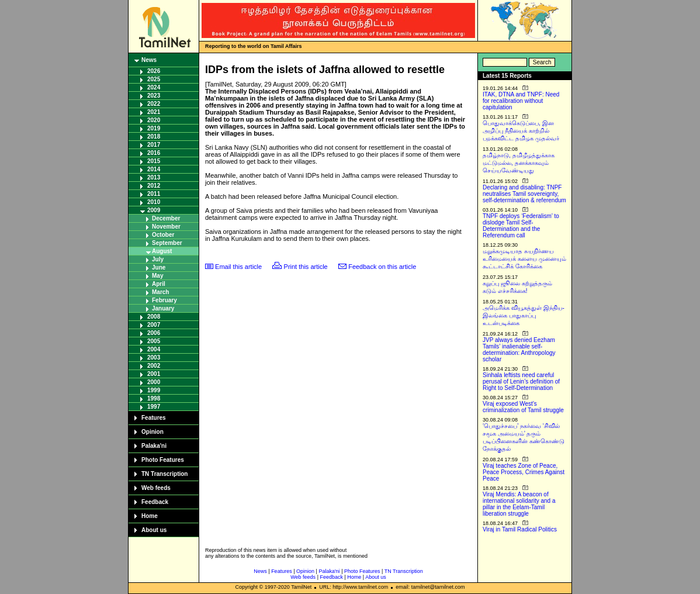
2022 (154, 104)
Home (150, 516)
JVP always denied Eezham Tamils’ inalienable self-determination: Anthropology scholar (519, 350)
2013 (154, 177)
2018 (154, 137)
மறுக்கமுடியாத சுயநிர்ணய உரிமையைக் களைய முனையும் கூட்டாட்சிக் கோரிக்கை (524, 259)
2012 (154, 186)
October (163, 235)
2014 (154, 169)
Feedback (155, 502)
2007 (154, 325)
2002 (154, 366)
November (166, 227)
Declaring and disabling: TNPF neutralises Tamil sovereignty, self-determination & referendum (524, 194)
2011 (154, 194)
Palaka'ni (154, 446)
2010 (154, 202)
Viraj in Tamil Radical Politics (520, 529)
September (167, 243)
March (160, 292)
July (158, 259)
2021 (154, 112)
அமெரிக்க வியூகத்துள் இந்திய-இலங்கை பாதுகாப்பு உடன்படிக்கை (524, 315)
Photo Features (163, 460)
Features (154, 418)
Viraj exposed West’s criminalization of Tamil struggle (523, 407)
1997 (154, 407)
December (166, 218)
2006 (154, 333)
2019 (154, 128)
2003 (154, 358)
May (157, 276)
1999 (154, 390)
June (159, 267)
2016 (154, 153)
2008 (154, 317)
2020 (154, 120)
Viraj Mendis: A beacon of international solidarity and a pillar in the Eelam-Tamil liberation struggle (519, 504)
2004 (154, 349)
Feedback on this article (382, 267)
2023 (154, 96)
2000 (154, 382)
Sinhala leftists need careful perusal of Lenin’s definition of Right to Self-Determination (521, 381)
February (164, 300)
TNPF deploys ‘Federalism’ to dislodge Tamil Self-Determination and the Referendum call (521, 226)
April (159, 284)
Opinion (153, 432)
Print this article (306, 267)
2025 (154, 79)
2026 (154, 71)
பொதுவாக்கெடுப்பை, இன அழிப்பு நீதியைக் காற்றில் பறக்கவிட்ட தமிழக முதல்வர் (521, 131)
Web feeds (156, 488)
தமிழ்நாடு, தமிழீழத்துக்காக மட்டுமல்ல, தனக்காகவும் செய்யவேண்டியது (519, 163)
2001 (154, 374)
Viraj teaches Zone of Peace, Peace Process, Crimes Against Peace (524, 472)
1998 (154, 398)
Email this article (238, 267)
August (162, 251)
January (163, 308)
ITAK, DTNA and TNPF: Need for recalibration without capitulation (521, 101)
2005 (154, 341)
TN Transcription (164, 474)
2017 (154, 145)
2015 (154, 161)
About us (154, 530)
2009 (154, 210)
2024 (154, 87)
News (149, 60)
